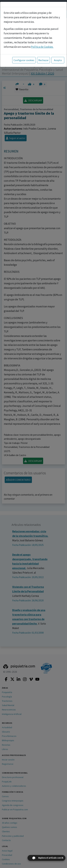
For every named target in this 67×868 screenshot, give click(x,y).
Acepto (58, 60)
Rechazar (43, 60)
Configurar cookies (24, 60)
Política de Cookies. (42, 47)
